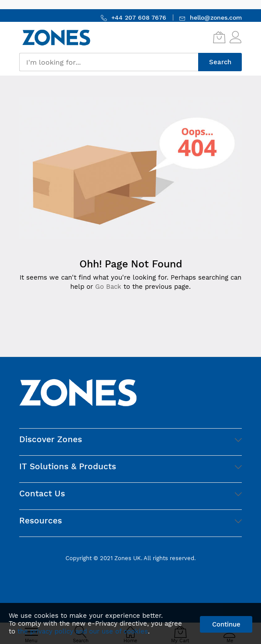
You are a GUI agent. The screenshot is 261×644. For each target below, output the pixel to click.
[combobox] (109, 62)
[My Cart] (219, 37)
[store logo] (56, 37)
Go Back (108, 287)
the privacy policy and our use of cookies (83, 631)
